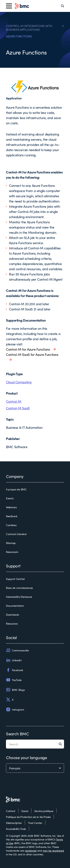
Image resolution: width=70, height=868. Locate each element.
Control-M (14, 401)
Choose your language (26, 757)
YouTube (14, 680)
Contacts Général (16, 534)
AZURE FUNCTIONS (19, 36)
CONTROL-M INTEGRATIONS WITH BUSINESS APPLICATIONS (29, 28)
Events (10, 498)
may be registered (53, 851)
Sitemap (11, 543)
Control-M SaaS (18, 408)
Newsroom (12, 552)
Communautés (17, 650)
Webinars (11, 507)
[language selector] (35, 768)
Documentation (15, 606)
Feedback (12, 516)
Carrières (11, 525)
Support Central (15, 579)
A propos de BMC (16, 489)
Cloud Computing (19, 382)
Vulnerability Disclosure (19, 597)
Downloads (12, 615)
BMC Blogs (15, 690)
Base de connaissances (19, 588)
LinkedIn (14, 660)
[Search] (63, 6)
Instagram (15, 709)
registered (31, 851)
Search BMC (17, 734)
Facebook (15, 670)
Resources (12, 623)
